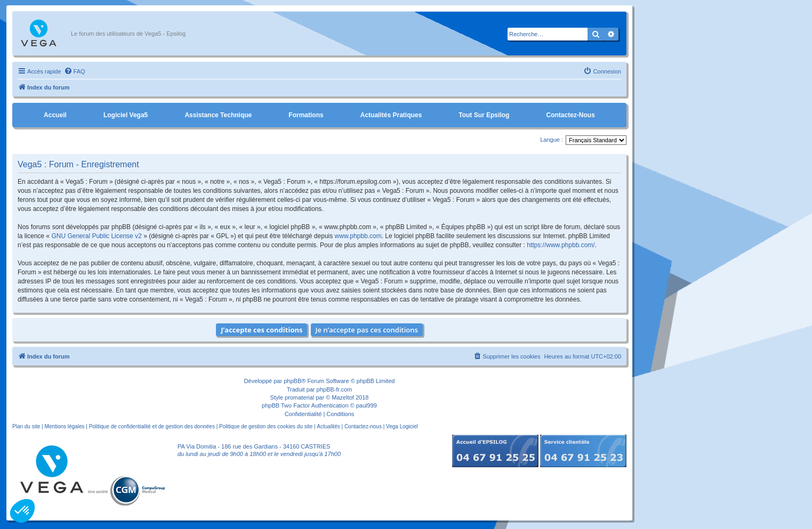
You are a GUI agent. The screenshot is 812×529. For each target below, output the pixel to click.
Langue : (552, 140)
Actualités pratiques (391, 115)
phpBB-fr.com (335, 389)
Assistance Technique (218, 115)
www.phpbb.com (358, 236)
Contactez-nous (570, 115)
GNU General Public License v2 (96, 236)
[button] (22, 511)
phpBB (292, 381)
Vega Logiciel (402, 426)
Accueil (55, 115)
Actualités (328, 426)
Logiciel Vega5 (126, 115)
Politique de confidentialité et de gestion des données (152, 426)
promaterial (299, 397)
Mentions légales (64, 426)
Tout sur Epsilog (484, 115)
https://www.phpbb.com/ (561, 245)
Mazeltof (343, 397)
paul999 (367, 405)
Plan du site (26, 426)
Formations (306, 115)
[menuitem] (75, 71)
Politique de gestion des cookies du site (266, 426)
